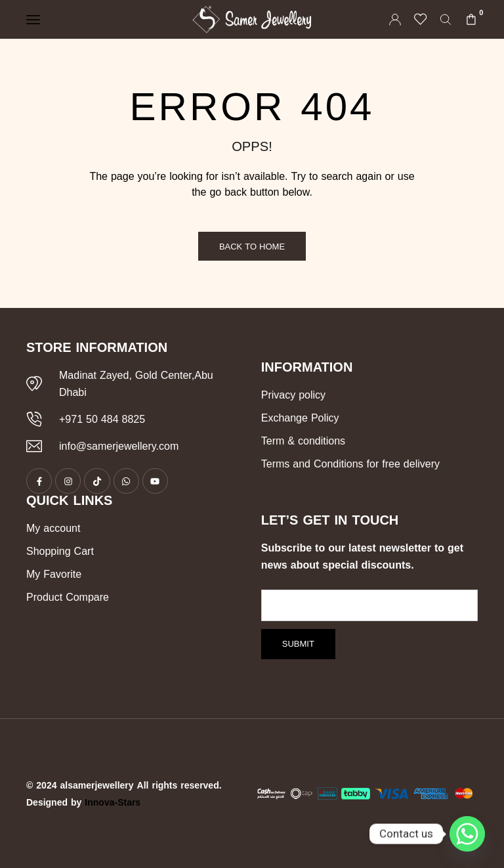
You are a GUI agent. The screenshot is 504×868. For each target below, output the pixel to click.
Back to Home (252, 247)
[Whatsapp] (467, 834)
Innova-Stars (113, 803)
